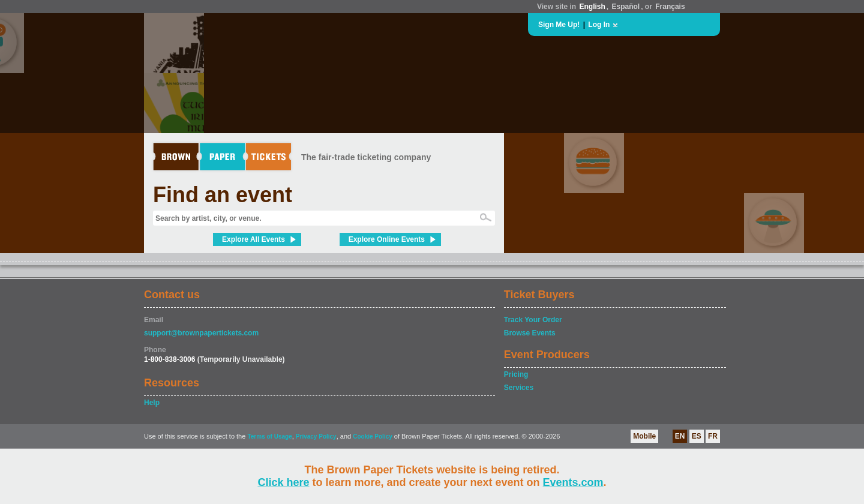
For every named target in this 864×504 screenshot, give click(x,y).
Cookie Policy (373, 436)
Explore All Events (253, 239)
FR (713, 436)
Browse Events (530, 333)
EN (680, 436)
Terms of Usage (269, 436)
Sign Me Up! (559, 25)
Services (519, 388)
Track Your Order (533, 320)
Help (152, 403)
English (592, 7)
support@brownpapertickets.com (201, 333)
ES (697, 436)
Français (670, 7)
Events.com (573, 482)
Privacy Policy (316, 436)
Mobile (644, 436)
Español (626, 7)
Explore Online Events (387, 239)
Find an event (223, 195)
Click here (283, 482)
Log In (599, 25)
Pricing (516, 374)
